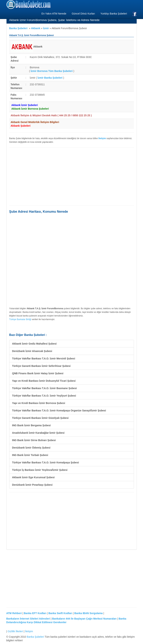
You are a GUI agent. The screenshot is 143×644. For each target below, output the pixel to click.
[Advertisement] (72, 176)
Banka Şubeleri (18, 28)
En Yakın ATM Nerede (54, 14)
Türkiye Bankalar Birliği (20, 319)
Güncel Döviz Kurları (83, 14)
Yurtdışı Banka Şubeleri (114, 14)
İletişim (29, 631)
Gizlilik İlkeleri (15, 631)
